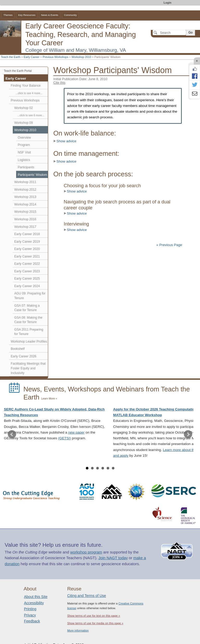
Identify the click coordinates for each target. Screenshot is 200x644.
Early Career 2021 (27, 256)
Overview (24, 138)
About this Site (36, 597)
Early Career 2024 (27, 286)
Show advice (65, 141)
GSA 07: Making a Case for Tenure (27, 308)
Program (24, 145)
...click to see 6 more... (31, 115)
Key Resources (27, 15)
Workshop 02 (24, 108)
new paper (76, 432)
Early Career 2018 (27, 234)
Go (190, 33)
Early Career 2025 (27, 279)
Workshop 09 (24, 123)
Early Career (32, 57)
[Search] (169, 33)
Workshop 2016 (25, 219)
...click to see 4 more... (29, 93)
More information (78, 630)
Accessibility (34, 603)
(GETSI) (64, 438)
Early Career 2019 (27, 242)
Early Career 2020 (27, 249)
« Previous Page (169, 245)
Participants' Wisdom (32, 175)
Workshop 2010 (81, 57)
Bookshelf (18, 349)
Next (188, 434)
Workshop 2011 (25, 182)
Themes (8, 15)
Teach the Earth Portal (18, 71)
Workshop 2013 (25, 197)
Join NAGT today (113, 558)
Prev (12, 434)
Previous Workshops (56, 57)
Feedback (32, 621)
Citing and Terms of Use (86, 596)
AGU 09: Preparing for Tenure (30, 296)
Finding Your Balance (26, 86)
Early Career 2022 (27, 264)
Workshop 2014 (25, 204)
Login (167, 3)
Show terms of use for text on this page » (93, 616)
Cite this (59, 83)
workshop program (86, 552)
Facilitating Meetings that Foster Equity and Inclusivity (28, 368)
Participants (26, 167)
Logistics (24, 160)
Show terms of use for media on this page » (95, 623)
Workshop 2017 (25, 227)
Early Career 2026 (24, 356)
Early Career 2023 (27, 271)
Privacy (30, 615)
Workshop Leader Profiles (29, 342)
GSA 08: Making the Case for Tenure (28, 320)
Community (70, 15)
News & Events (50, 15)
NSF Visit (24, 152)
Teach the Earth (11, 57)
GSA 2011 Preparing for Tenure (29, 332)
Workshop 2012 (25, 190)
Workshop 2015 (25, 212)
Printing (30, 609)
